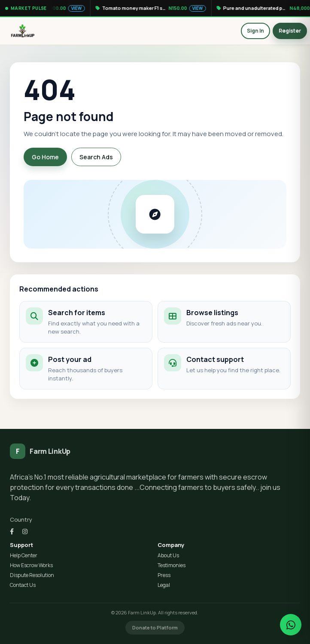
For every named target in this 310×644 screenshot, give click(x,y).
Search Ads (96, 157)
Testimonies (172, 565)
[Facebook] (12, 531)
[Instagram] (25, 531)
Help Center (24, 556)
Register (290, 31)
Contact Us (23, 585)
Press (164, 575)
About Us (168, 556)
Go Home (45, 157)
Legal (164, 585)
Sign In (255, 31)
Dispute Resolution (32, 575)
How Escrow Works (31, 565)
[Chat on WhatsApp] (291, 625)
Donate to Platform (155, 627)
